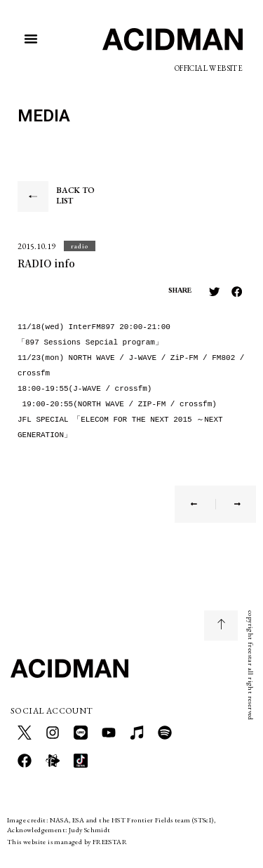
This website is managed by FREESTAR (67, 842)
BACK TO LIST (75, 196)
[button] (31, 39)
